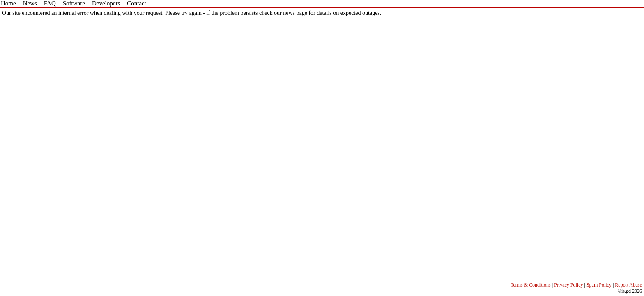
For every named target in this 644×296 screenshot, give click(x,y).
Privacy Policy (568, 285)
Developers (106, 3)
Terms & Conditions (531, 285)
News (30, 3)
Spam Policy (599, 285)
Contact (137, 3)
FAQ (50, 3)
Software (74, 3)
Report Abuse (628, 285)
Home (8, 3)
